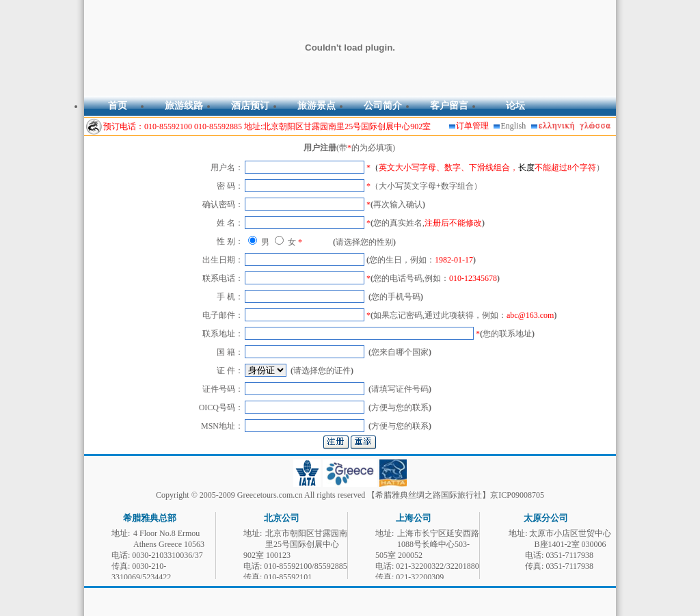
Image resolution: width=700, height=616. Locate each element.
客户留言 (449, 106)
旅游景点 (317, 106)
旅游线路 (184, 106)
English (514, 126)
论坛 (515, 106)
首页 (118, 106)
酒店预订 (250, 106)
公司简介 (383, 106)
